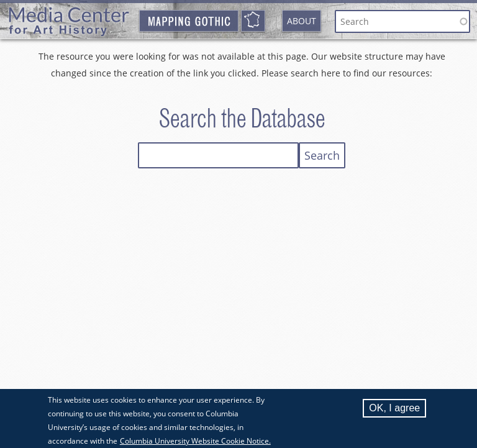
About (302, 21)
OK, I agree (394, 412)
